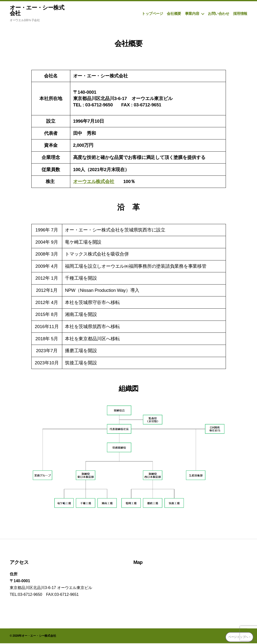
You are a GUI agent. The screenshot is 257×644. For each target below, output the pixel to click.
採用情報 (240, 14)
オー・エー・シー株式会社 (38, 11)
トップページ (152, 14)
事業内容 (192, 14)
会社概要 (174, 14)
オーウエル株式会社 (94, 182)
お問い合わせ (219, 14)
